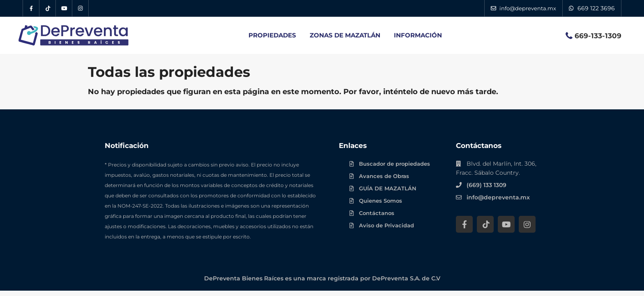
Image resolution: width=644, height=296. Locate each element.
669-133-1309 (598, 36)
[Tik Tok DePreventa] (48, 8)
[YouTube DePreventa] (64, 8)
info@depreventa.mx (498, 197)
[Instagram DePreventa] (80, 8)
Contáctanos (377, 213)
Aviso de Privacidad (386, 225)
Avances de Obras (384, 176)
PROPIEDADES (272, 35)
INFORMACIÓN (418, 35)
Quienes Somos (381, 201)
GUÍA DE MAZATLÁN (388, 188)
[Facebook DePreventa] (31, 8)
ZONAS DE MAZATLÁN (345, 35)
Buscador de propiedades (394, 164)
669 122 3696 (596, 8)
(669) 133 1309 (486, 185)
